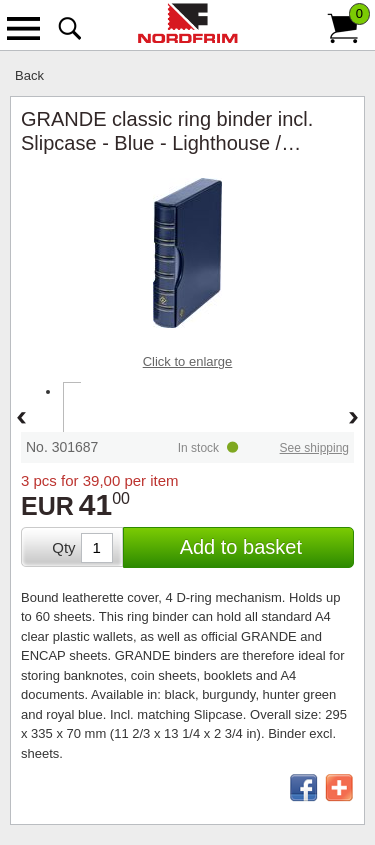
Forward (354, 419)
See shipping (314, 448)
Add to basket (241, 547)
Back (29, 75)
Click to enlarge (188, 361)
